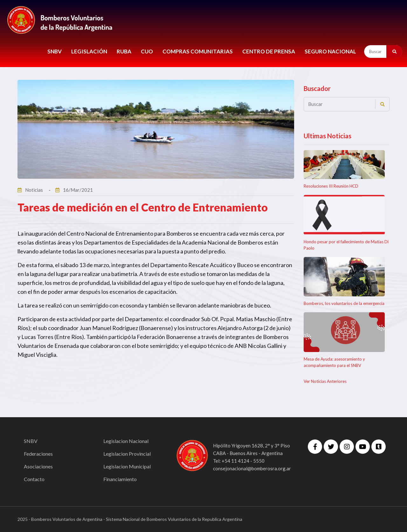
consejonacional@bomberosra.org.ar (252, 468)
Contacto (34, 479)
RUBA (124, 51)
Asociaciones (38, 466)
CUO (147, 51)
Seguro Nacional (330, 51)
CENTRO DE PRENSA (269, 51)
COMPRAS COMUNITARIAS (198, 51)
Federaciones (38, 454)
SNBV (55, 51)
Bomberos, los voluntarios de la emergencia (344, 303)
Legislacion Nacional (126, 441)
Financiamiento (120, 479)
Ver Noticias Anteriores (325, 381)
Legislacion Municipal (127, 466)
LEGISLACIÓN (89, 51)
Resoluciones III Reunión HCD (331, 186)
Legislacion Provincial (127, 454)
